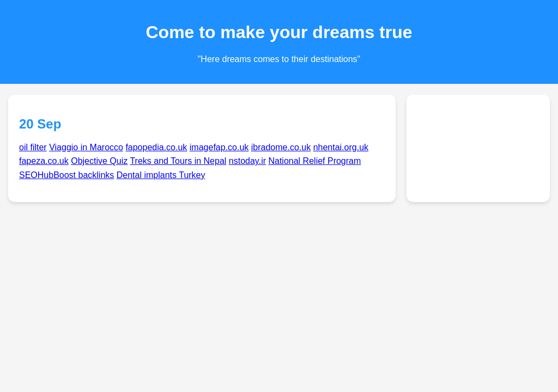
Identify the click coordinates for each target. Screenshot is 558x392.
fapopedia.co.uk (156, 147)
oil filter (33, 147)
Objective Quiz (99, 161)
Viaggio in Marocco (86, 147)
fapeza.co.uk (44, 161)
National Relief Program (314, 161)
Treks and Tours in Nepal (178, 161)
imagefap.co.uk (219, 147)
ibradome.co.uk (281, 147)
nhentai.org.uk (341, 147)
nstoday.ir (247, 161)
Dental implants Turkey (161, 175)
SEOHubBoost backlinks (66, 175)
